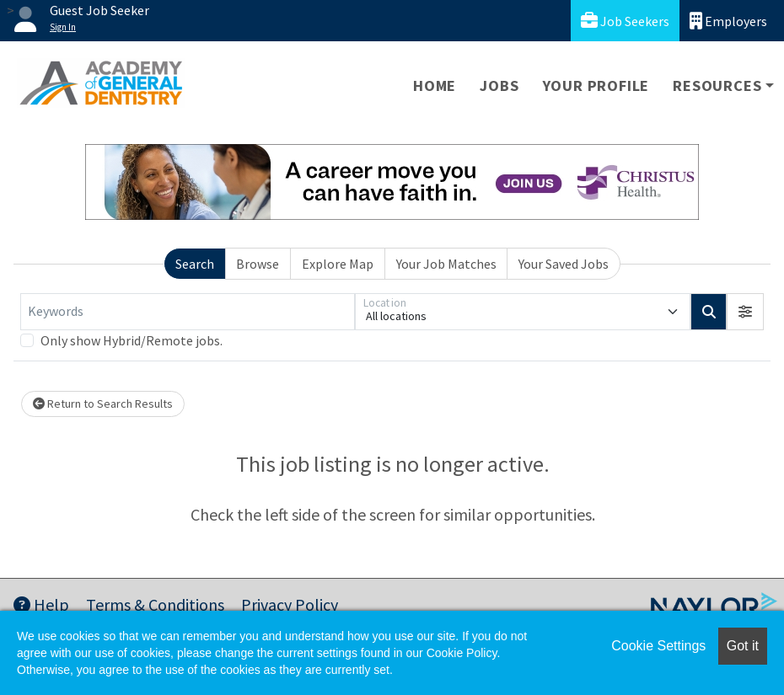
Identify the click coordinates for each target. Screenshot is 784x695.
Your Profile (596, 86)
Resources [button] (717, 86)
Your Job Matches (446, 264)
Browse (258, 264)
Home (435, 86)
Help (41, 604)
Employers (728, 21)
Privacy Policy (290, 604)
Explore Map (338, 264)
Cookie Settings (658, 646)
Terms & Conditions (155, 604)
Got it (743, 646)
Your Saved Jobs (564, 264)
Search (195, 264)
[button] (745, 312)
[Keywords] (188, 312)
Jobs (499, 86)
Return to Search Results (103, 404)
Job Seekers (625, 21)
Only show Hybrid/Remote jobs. (132, 340)
